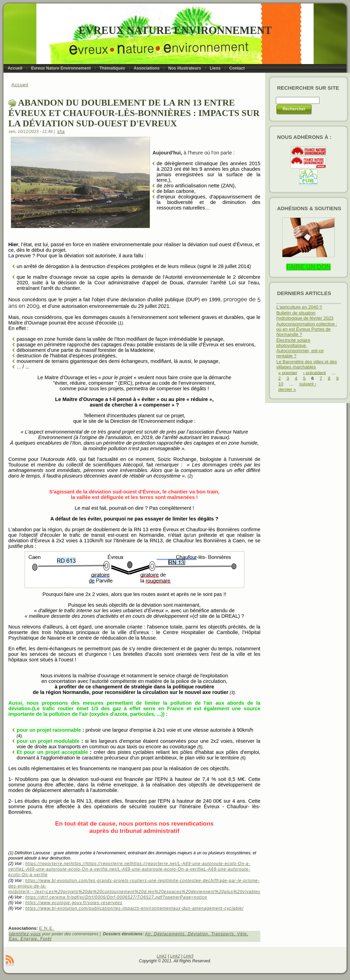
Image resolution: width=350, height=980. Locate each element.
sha (61, 132)
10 (281, 384)
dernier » (287, 389)
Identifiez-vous (25, 934)
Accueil (20, 85)
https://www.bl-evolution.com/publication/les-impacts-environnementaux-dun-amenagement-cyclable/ (134, 908)
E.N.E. (47, 928)
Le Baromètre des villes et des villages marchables (307, 364)
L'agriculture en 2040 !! (299, 307)
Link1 (162, 956)
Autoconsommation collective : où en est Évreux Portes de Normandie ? (307, 329)
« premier (288, 372)
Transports (222, 934)
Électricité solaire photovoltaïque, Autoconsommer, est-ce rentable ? (300, 348)
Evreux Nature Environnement (175, 30)
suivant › (308, 384)
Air (148, 934)
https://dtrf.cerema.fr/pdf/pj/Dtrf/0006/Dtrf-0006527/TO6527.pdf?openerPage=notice (116, 897)
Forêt (46, 939)
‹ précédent (314, 372)
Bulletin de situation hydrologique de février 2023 (305, 315)
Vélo (242, 934)
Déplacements (169, 934)
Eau (13, 939)
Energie (29, 939)
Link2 (175, 956)
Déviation (198, 934)
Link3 (188, 956)
